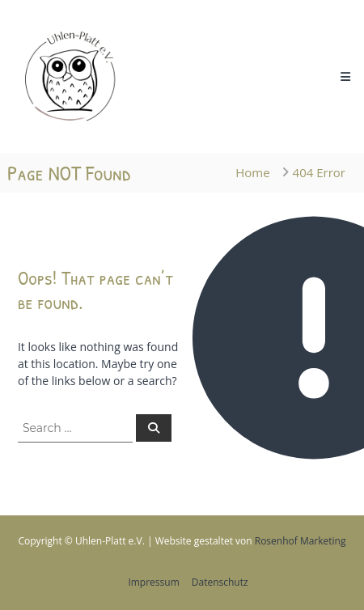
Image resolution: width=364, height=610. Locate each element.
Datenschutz (220, 582)
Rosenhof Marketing (301, 541)
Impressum (153, 582)
